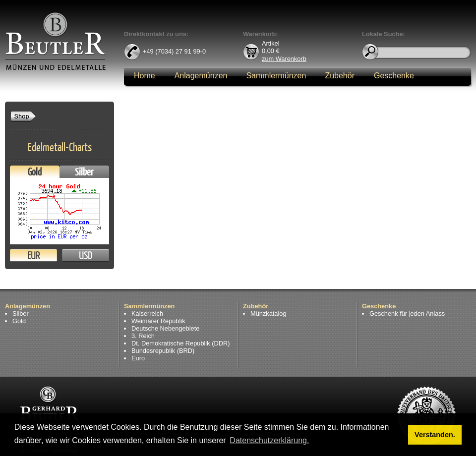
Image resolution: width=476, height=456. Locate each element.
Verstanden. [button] (435, 435)
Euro (138, 358)
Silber (84, 172)
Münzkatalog (268, 313)
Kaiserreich (147, 313)
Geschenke (394, 76)
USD (86, 256)
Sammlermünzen (276, 76)
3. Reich (143, 336)
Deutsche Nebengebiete (165, 328)
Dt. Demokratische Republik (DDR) (180, 343)
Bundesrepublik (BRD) (163, 351)
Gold (35, 172)
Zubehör (340, 76)
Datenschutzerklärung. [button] (269, 440)
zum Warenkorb (284, 58)
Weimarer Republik (158, 321)
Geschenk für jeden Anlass (407, 313)
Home (145, 76)
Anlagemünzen (201, 76)
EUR (33, 256)
